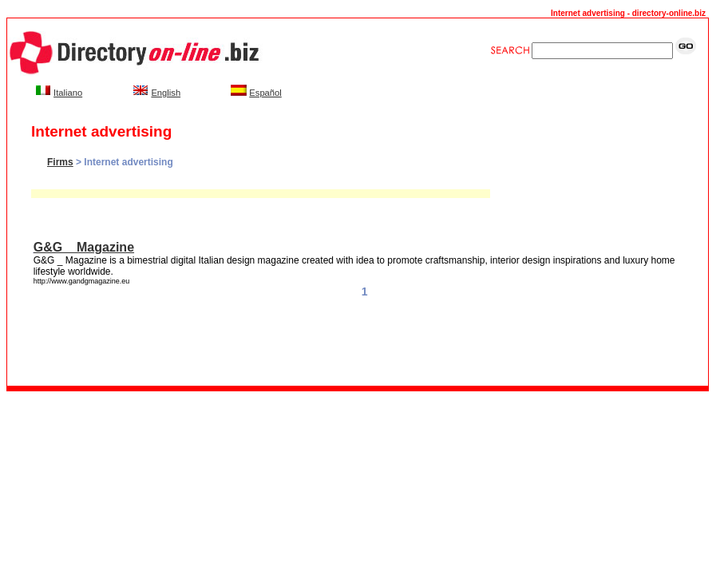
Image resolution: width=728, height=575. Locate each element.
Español (265, 93)
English (166, 93)
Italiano (68, 93)
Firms (60, 162)
